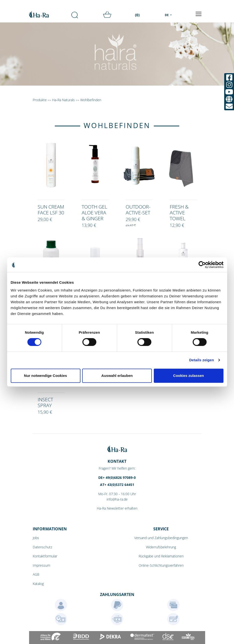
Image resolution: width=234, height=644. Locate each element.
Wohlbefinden (91, 100)
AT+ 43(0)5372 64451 (117, 485)
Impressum (41, 565)
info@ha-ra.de (117, 499)
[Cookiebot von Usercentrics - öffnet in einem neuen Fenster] (202, 265)
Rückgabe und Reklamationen (161, 556)
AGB (36, 574)
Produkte (40, 100)
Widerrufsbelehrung (161, 547)
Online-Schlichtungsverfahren (161, 565)
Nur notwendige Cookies (45, 376)
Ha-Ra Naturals (64, 100)
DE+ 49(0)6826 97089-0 (117, 478)
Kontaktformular (45, 556)
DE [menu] (167, 15)
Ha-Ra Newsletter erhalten (117, 508)
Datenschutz (42, 547)
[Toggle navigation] (199, 14)
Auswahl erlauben (117, 376)
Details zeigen (202, 360)
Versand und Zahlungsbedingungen (161, 538)
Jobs (36, 538)
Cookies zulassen (189, 376)
